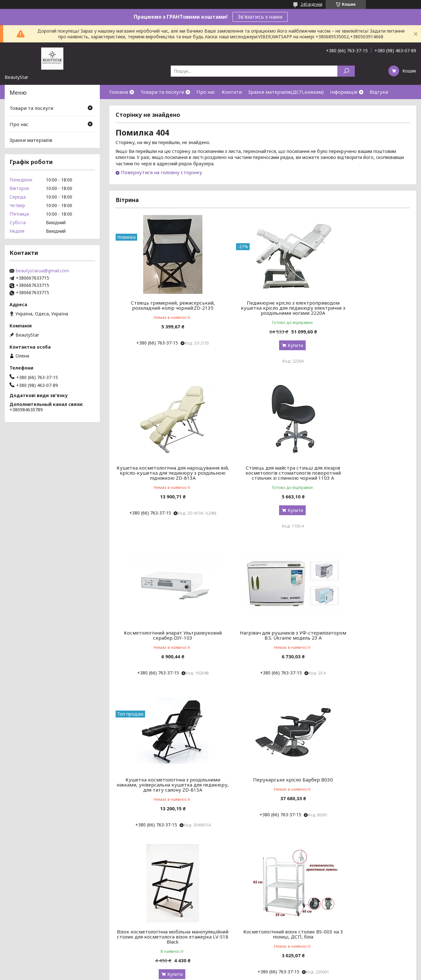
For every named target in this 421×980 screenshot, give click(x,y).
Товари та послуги (162, 92)
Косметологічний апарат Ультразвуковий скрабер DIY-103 (263, 475)
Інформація (344, 92)
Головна (119, 92)
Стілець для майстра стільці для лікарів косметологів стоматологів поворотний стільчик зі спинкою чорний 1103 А (163, 480)
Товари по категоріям (134, 930)
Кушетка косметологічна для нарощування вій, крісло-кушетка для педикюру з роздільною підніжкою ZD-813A (363, 310)
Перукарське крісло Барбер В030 (263, 643)
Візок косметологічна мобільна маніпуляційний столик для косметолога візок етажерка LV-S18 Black (363, 650)
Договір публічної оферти (35, 930)
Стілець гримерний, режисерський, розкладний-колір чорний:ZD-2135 (163, 305)
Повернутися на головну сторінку (162, 172)
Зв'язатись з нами (260, 17)
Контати (232, 92)
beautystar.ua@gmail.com (42, 271)
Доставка (17, 937)
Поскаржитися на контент (196, 974)
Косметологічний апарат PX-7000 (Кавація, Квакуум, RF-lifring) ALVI (263, 815)
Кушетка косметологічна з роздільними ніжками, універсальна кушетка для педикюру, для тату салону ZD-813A (163, 650)
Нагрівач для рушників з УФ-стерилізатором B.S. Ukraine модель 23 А (363, 478)
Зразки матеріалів (31, 140)
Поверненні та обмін (29, 945)
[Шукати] (346, 71)
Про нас (206, 92)
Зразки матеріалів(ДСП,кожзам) (286, 92)
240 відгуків (312, 4)
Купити (265, 350)
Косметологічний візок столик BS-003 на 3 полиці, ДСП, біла (163, 815)
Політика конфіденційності (248, 974)
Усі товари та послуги (381, 895)
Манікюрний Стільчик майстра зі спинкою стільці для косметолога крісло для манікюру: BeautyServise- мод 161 (363, 820)
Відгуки (379, 92)
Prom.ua (241, 968)
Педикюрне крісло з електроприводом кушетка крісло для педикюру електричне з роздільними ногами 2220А (263, 310)
